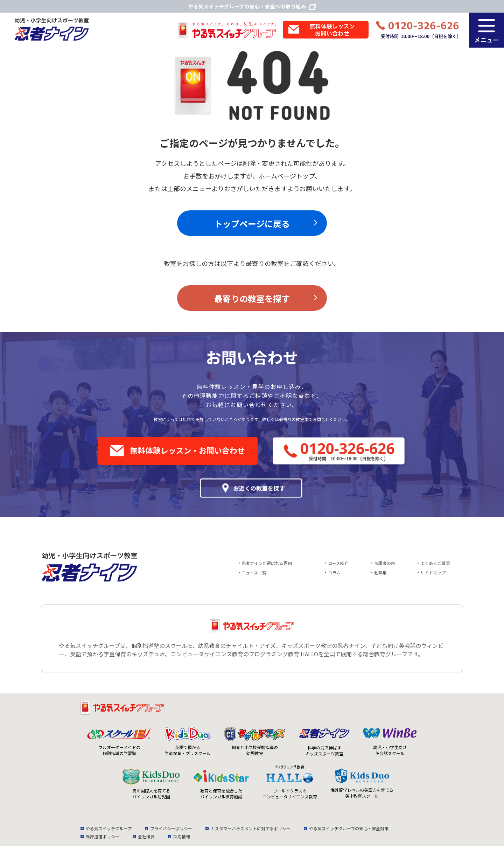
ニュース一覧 (254, 572)
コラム (334, 572)
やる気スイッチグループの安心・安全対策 (349, 828)
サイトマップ (433, 572)
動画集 (380, 572)
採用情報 (182, 836)
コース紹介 (338, 563)
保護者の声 (385, 563)
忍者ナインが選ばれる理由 (267, 563)
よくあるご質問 (435, 563)
